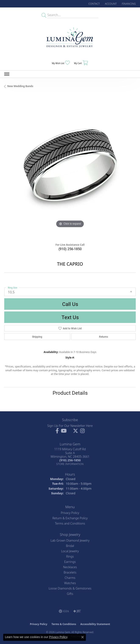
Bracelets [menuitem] (70, 572)
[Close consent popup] (83, 637)
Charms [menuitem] (70, 578)
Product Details (70, 393)
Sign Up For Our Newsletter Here (70, 426)
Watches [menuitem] (70, 583)
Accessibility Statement (95, 624)
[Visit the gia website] (64, 611)
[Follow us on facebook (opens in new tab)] (57, 431)
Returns (104, 337)
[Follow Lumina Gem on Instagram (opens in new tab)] (82, 431)
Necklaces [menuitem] (70, 567)
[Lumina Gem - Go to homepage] (70, 39)
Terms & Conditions (64, 624)
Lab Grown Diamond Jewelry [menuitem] (70, 540)
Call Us (70, 304)
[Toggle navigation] (7, 74)
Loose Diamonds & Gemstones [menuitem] (70, 588)
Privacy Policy (70, 513)
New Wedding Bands (20, 86)
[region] (70, 167)
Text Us (70, 317)
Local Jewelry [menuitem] (70, 551)
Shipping (37, 337)
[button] (110, 4)
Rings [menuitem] (70, 556)
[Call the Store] (70, 460)
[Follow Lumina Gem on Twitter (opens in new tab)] (76, 431)
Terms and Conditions (70, 523)
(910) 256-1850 (70, 249)
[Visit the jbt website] (77, 611)
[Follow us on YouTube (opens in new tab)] (64, 431)
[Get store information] (70, 464)
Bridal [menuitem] (70, 546)
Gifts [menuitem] (70, 594)
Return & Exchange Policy (70, 518)
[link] (94, 4)
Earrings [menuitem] (70, 562)
